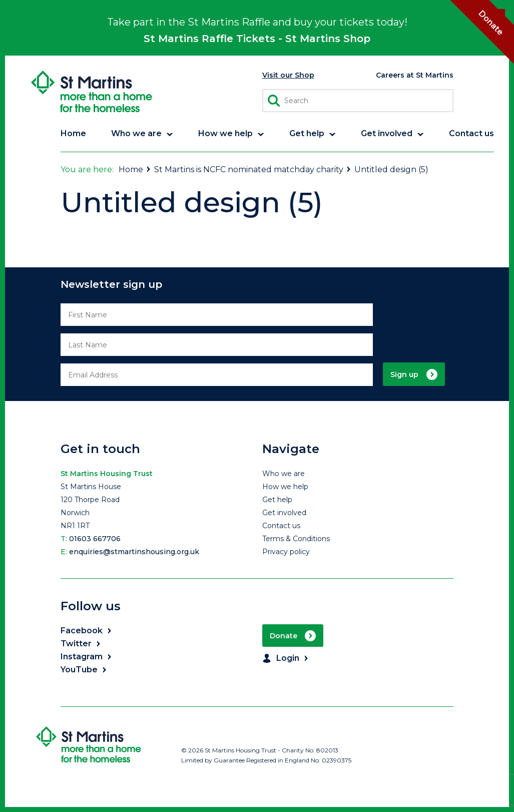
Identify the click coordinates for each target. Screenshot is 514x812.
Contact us (281, 526)
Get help (277, 500)
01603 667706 (95, 539)
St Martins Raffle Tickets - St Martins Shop (257, 39)
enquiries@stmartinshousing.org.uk (134, 552)
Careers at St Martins (415, 75)
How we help (285, 487)
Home (135, 169)
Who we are (284, 474)
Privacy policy (286, 552)
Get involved (284, 513)
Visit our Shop (288, 75)
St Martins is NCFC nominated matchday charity (253, 169)
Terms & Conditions (296, 539)
